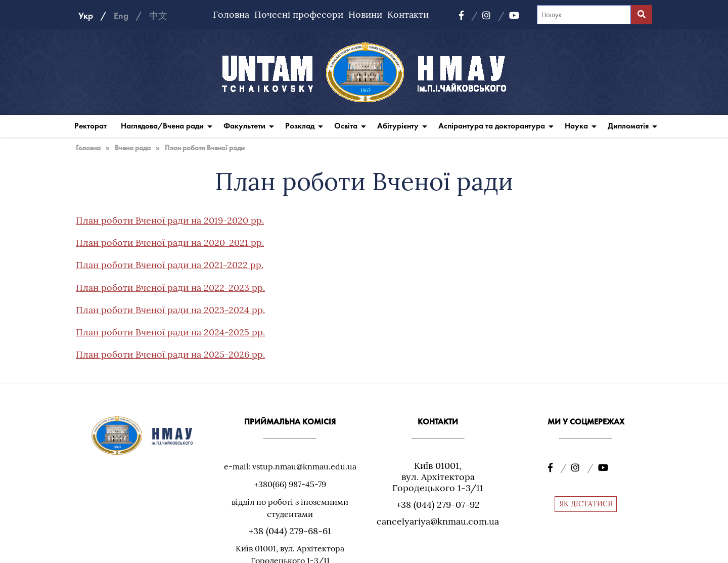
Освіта (346, 126)
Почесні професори (299, 14)
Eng (121, 16)
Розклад (300, 126)
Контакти (408, 14)
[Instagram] (493, 16)
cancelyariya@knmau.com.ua (438, 521)
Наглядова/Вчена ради (162, 126)
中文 (158, 16)
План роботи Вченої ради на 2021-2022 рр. (170, 265)
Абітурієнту (398, 126)
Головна (231, 14)
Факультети (244, 126)
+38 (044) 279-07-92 (438, 505)
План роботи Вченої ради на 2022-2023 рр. (170, 288)
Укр (86, 16)
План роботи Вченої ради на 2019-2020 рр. (170, 220)
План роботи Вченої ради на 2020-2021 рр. (170, 243)
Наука (576, 126)
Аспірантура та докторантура (492, 126)
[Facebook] (468, 16)
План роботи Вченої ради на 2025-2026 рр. (170, 354)
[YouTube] (514, 16)
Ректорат (90, 126)
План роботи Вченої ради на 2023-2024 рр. (170, 310)
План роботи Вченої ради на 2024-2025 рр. (170, 332)
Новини (365, 14)
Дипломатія (628, 126)
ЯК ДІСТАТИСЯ (586, 504)
